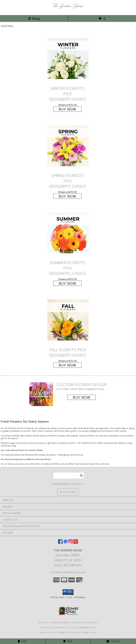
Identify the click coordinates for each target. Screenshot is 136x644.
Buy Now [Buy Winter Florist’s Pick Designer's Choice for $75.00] (68, 109)
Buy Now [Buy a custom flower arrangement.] (82, 397)
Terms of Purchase (69, 633)
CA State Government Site (81, 628)
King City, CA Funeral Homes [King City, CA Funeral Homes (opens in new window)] (54, 623)
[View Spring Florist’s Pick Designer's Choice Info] (68, 146)
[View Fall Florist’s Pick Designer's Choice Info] (68, 320)
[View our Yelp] (76, 543)
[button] (68, 592)
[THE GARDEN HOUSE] (68, 11)
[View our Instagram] (71, 543)
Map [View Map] (68, 641)
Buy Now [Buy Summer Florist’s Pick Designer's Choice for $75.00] (68, 283)
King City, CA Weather (52, 628)
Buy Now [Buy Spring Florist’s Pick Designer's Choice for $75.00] (68, 196)
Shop (34, 18)
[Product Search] (69, 475)
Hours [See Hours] (113, 641)
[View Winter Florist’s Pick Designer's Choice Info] (68, 59)
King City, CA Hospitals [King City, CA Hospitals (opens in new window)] (85, 623)
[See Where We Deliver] (68, 492)
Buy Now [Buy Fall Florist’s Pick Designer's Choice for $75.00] (68, 365)
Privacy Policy (47, 633)
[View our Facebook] (60, 543)
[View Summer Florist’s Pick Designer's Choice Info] (68, 233)
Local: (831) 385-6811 (68, 565)
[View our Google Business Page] (65, 543)
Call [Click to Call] (23, 641)
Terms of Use (89, 633)
